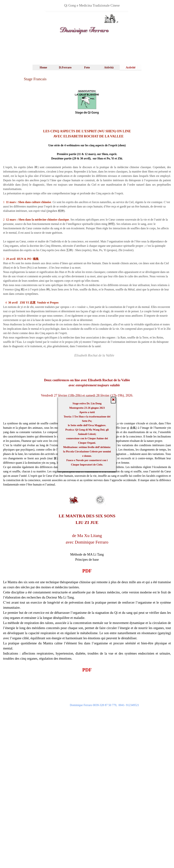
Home (43, 67)
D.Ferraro (65, 67)
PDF (87, 571)
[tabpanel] (92, 5)
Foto (87, 67)
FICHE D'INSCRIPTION (87, 415)
